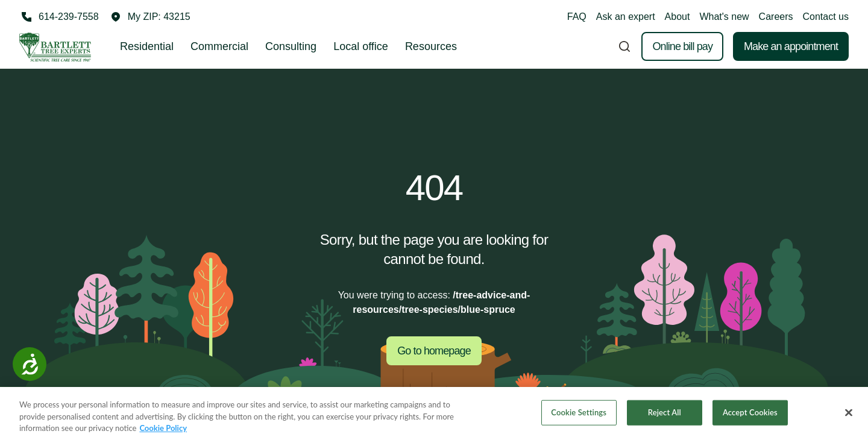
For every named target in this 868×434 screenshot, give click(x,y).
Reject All (665, 418)
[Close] (849, 418)
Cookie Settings (579, 418)
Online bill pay (682, 46)
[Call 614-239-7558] (59, 17)
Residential (147, 46)
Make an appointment (791, 46)
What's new (724, 17)
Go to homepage (434, 351)
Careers (776, 17)
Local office (361, 46)
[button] (151, 17)
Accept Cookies (750, 418)
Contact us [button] (826, 17)
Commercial (219, 46)
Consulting (291, 46)
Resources (431, 46)
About (678, 17)
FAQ (577, 17)
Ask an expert (626, 17)
